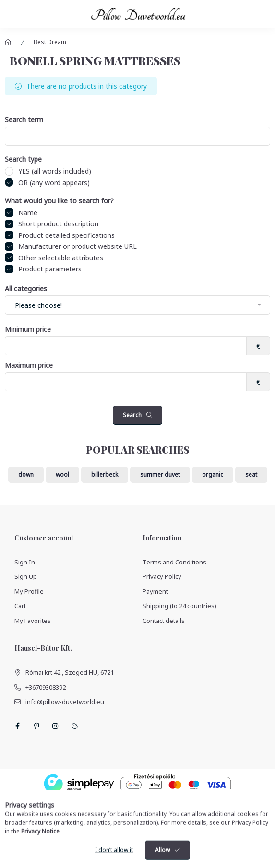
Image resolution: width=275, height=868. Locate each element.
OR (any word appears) (54, 182)
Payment (155, 591)
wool (62, 475)
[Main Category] (8, 42)
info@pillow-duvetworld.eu (65, 702)
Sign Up (26, 576)
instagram (56, 726)
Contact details (164, 621)
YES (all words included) (55, 171)
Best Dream (50, 42)
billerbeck (105, 475)
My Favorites (33, 621)
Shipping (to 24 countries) (179, 606)
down (26, 475)
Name (28, 213)
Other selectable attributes (61, 258)
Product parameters (50, 269)
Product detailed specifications (66, 235)
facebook (17, 726)
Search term (24, 120)
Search (132, 415)
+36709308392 (46, 687)
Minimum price (28, 330)
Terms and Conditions (174, 562)
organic (213, 475)
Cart (20, 606)
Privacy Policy (162, 576)
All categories (26, 289)
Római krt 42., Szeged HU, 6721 (70, 672)
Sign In (25, 562)
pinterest (36, 726)
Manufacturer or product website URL (78, 246)
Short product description (58, 224)
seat (251, 475)
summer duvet (160, 475)
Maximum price (29, 366)
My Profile (29, 591)
